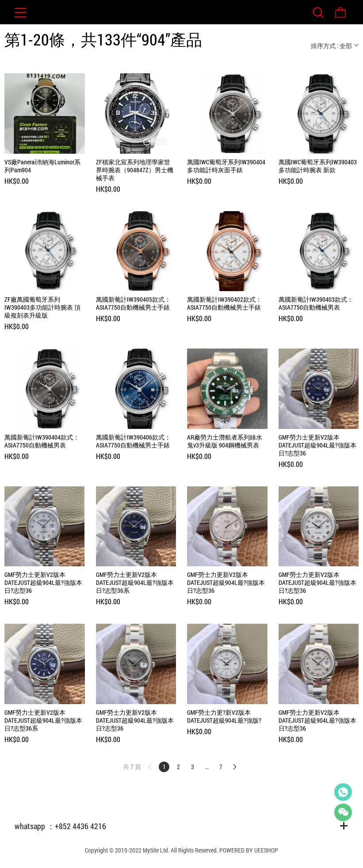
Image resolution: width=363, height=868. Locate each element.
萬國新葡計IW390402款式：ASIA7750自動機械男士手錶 (224, 303)
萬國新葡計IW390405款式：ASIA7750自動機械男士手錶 (133, 303)
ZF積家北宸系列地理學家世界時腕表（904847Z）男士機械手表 (135, 170)
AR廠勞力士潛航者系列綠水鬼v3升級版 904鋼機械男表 (225, 441)
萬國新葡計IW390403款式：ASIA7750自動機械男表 (316, 303)
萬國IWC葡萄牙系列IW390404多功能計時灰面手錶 (226, 166)
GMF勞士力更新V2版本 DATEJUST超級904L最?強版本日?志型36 (226, 583)
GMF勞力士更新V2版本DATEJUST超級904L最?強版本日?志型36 (317, 445)
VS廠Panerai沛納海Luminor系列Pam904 (42, 166)
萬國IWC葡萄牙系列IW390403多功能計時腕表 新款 (318, 166)
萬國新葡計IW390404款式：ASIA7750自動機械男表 (42, 441)
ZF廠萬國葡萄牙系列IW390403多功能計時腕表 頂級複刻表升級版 (42, 307)
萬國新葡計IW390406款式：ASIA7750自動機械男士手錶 (133, 441)
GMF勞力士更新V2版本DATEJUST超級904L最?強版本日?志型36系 (135, 583)
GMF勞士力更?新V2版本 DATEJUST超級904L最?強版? (224, 716)
